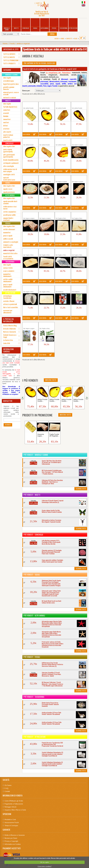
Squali (35, 24)
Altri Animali (45, 24)
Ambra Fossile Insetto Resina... (29, 104)
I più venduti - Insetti (32, 495)
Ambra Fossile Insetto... (30, 400)
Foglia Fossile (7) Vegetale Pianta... (78, 214)
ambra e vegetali (23, 43)
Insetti (16, 24)
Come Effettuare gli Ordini (14, 801)
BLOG (76, 39)
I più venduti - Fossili (32, 657)
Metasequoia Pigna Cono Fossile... (30, 325)
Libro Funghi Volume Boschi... (79, 288)
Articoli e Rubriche (10, 329)
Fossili (54, 24)
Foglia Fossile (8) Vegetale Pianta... (29, 251)
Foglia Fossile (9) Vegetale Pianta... (45, 251)
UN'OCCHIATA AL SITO (11, 49)
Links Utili (7, 343)
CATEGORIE (7, 70)
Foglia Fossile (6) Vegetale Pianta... (62, 214)
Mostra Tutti (51, 380)
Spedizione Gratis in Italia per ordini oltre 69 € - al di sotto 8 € (55, 49)
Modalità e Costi (10, 819)
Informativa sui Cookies (13, 844)
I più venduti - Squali (32, 575)
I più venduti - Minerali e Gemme (36, 455)
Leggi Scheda (26, 134)
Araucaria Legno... (41, 435)
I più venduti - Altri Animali (34, 616)
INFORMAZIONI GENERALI (8, 350)
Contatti (69, 39)
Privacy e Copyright (11, 841)
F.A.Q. (7, 788)
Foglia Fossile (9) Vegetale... (54, 435)
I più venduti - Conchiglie (33, 535)
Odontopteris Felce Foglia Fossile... (46, 325)
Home (62, 39)
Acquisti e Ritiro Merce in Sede (15, 810)
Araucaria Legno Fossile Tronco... (61, 178)
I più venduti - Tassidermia (34, 697)
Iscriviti (8, 425)
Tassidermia (64, 24)
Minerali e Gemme (7, 25)
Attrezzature (73, 24)
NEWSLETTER (8, 401)
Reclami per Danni (11, 838)
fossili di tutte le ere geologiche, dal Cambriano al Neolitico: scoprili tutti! (50, 69)
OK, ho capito (45, 862)
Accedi (57, 39)
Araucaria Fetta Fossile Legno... (77, 141)
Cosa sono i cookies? (45, 866)
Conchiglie (26, 24)
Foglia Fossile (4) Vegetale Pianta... (29, 288)
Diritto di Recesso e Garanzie (15, 835)
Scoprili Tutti (81, 489)
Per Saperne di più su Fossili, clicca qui (39, 63)
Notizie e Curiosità (10, 332)
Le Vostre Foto (8, 340)
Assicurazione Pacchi (12, 822)
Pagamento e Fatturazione (14, 804)
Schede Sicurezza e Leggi (10, 336)
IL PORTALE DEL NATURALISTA (9, 320)
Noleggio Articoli (10, 807)
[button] (24, 398)
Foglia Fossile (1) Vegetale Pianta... (62, 251)
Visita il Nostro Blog (10, 325)
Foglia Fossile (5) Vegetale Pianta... (45, 288)
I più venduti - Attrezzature (34, 737)
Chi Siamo (8, 785)
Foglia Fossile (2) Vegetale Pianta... (78, 251)
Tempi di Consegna (11, 825)
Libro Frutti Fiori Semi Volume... (61, 288)
